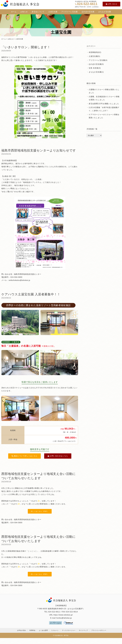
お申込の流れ (22, 630)
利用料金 (32, 630)
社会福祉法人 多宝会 (62, 635)
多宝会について (38, 12)
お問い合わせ (112, 4)
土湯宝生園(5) (94, 56)
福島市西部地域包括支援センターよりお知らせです (39, 150)
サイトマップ (83, 630)
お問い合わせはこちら (58, 456)
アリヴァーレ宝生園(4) (98, 60)
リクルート (55, 630)
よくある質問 (43, 630)
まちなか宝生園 (105, 12)
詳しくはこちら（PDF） (40, 511)
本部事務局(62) (95, 52)
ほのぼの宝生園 (88, 12)
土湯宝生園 (53, 12)
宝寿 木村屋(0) (95, 68)
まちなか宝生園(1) (96, 72)
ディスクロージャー (69, 630)
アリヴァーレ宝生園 (69, 12)
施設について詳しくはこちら (24, 456)
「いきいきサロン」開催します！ (26, 47)
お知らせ (24, 12)
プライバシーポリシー (99, 630)
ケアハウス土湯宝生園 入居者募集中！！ (31, 294)
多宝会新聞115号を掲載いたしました (104, 104)
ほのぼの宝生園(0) (96, 64)
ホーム (14, 12)
